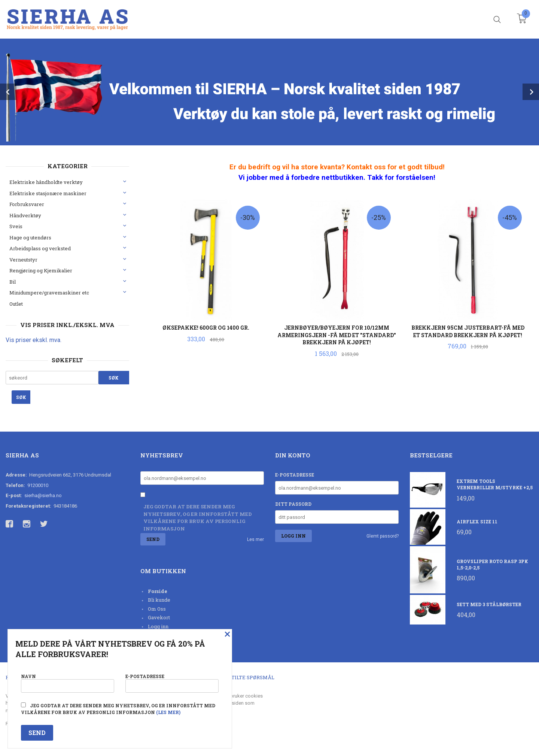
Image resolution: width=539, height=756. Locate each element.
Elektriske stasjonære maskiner (48, 193)
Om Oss (157, 609)
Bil (13, 282)
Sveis (16, 226)
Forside (158, 591)
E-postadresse (295, 475)
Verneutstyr (23, 260)
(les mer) (168, 712)
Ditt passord (293, 504)
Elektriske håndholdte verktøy (46, 182)
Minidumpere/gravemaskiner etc (49, 293)
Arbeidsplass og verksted (40, 248)
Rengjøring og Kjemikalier (41, 270)
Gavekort (159, 617)
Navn (68, 683)
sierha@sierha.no (43, 495)
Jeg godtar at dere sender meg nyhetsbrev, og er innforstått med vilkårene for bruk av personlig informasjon (198, 518)
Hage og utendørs (30, 238)
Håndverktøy (25, 215)
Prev (8, 92)
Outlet (16, 304)
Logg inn (158, 626)
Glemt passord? (383, 536)
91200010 (38, 485)
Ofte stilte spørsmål (244, 677)
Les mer (255, 539)
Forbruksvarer (27, 204)
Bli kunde (159, 600)
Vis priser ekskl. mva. (34, 340)
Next (531, 92)
